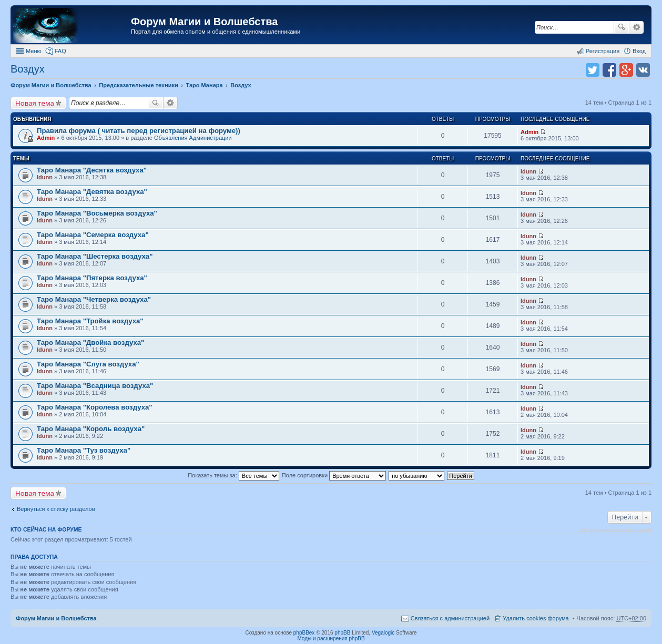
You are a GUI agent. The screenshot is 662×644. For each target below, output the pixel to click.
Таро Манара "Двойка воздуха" (90, 343)
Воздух (28, 69)
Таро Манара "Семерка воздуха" (93, 235)
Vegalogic (383, 633)
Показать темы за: (233, 475)
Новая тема (35, 103)
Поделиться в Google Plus (626, 70)
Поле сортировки (334, 475)
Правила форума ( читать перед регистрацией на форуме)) (139, 131)
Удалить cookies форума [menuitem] (536, 618)
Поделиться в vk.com (643, 70)
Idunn (45, 177)
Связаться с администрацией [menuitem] (450, 618)
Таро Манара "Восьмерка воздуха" (97, 213)
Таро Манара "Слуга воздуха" (88, 364)
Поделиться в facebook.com (609, 70)
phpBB (342, 633)
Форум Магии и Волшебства (204, 22)
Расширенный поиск (636, 27)
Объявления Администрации (193, 138)
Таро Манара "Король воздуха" (91, 429)
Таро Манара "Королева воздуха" (95, 407)
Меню (34, 51)
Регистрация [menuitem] (603, 51)
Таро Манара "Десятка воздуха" (92, 170)
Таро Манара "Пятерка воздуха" (92, 278)
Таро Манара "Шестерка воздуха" (95, 256)
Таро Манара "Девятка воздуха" (92, 192)
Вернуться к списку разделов (56, 509)
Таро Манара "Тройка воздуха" (90, 321)
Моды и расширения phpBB (331, 638)
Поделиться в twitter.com (593, 70)
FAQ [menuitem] (60, 51)
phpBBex (304, 633)
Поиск (622, 27)
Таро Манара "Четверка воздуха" (94, 299)
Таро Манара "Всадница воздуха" (95, 386)
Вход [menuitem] (639, 51)
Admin (46, 138)
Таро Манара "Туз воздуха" (84, 450)
